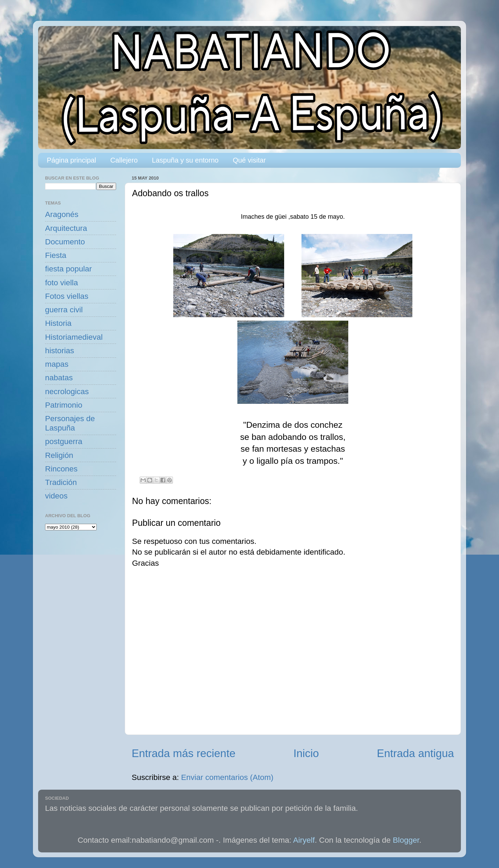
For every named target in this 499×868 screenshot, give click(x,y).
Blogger (406, 840)
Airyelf (304, 840)
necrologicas (67, 392)
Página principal (71, 160)
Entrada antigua (415, 753)
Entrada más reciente (183, 753)
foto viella (62, 283)
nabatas (59, 378)
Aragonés (62, 214)
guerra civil (64, 310)
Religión (59, 455)
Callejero (124, 160)
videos (56, 496)
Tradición (61, 482)
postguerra (64, 441)
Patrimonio (64, 405)
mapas (57, 364)
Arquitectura (66, 228)
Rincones (61, 469)
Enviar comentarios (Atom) (227, 777)
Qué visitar (249, 160)
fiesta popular (68, 269)
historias (60, 351)
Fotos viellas (67, 296)
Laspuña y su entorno (185, 160)
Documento (65, 242)
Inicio (306, 753)
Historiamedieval (74, 337)
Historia (58, 323)
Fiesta (56, 255)
